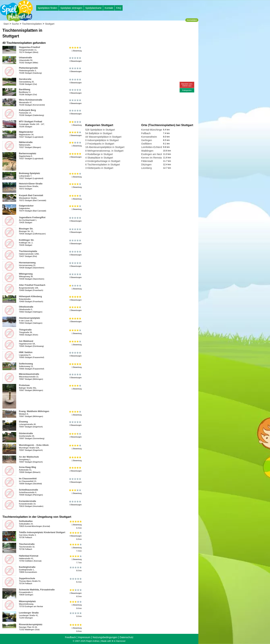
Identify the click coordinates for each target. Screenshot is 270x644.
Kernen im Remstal (152, 158)
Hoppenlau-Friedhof (29, 47)
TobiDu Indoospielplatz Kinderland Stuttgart (42, 532)
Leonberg (146, 168)
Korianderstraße (27, 501)
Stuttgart (50, 24)
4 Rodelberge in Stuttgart (99, 154)
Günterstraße (26, 433)
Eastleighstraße (27, 567)
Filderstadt (147, 161)
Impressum (84, 637)
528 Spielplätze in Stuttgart (100, 130)
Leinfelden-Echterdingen (155, 147)
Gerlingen (147, 140)
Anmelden (192, 20)
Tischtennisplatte (28, 251)
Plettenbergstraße (28, 68)
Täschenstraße (27, 544)
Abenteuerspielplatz (29, 318)
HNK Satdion (26, 352)
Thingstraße (25, 330)
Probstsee (24, 385)
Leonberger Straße (29, 613)
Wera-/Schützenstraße (31, 100)
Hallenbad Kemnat (29, 556)
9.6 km (75, 615)
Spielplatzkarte (93, 8)
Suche (15, 24)
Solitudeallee (26, 521)
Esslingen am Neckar (153, 154)
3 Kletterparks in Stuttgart (99, 168)
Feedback (70, 637)
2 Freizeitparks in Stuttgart (100, 144)
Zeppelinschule (27, 578)
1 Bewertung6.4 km (75, 525)
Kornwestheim (149, 137)
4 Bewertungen (75, 298)
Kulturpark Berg (27, 110)
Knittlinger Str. (27, 240)
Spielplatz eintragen (71, 8)
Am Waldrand (26, 341)
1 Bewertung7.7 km (75, 559)
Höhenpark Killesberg (30, 296)
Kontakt (109, 8)
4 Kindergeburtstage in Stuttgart (103, 161)
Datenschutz (127, 637)
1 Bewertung (75, 49)
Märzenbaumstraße (29, 374)
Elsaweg (23, 422)
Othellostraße (26, 307)
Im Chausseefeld (28, 479)
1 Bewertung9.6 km (75, 605)
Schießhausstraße (28, 490)
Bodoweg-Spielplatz (29, 173)
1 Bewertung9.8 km (75, 628)
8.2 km (75, 580)
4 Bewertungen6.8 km (75, 536)
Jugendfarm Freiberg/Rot (32, 217)
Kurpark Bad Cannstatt (31, 195)
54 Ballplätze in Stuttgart (99, 133)
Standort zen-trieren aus (187, 85)
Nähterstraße (26, 142)
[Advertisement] (124, 33)
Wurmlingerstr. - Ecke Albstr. (34, 445)
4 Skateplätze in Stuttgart (99, 158)
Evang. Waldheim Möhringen (34, 411)
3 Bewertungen (75, 320)
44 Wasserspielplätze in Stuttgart (103, 137)
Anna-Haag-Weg (27, 467)
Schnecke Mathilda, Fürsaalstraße (37, 590)
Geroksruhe (25, 79)
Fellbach (146, 133)
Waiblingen (147, 151)
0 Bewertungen (75, 60)
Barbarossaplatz (28, 153)
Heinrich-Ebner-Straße (31, 184)
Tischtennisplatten (32, 24)
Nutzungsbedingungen (105, 637)
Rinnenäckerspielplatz (31, 624)
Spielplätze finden (48, 8)
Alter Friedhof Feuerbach (32, 285)
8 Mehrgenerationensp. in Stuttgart (104, 151)
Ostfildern (147, 144)
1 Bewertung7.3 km (75, 548)
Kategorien (187, 90)
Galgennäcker (26, 206)
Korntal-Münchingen (152, 130)
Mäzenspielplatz (27, 601)
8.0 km (75, 569)
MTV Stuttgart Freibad (30, 122)
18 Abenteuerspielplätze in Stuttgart (105, 147)
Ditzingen (146, 165)
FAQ (119, 8)
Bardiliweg (25, 89)
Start (6, 24)
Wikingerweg (26, 274)
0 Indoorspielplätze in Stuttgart (102, 140)
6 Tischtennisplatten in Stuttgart (103, 165)
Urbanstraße (25, 58)
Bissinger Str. (26, 229)
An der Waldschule (29, 457)
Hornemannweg (27, 263)
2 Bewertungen (75, 134)
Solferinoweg (26, 364)
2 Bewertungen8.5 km (75, 593)
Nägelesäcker (26, 132)
